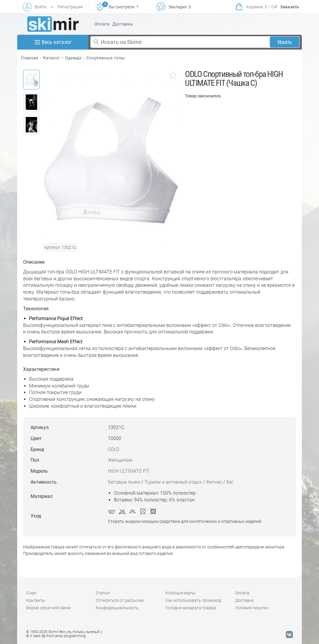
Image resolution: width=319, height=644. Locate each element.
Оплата (102, 24)
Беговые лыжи (124, 482)
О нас (31, 593)
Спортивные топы (106, 58)
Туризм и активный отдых (173, 482)
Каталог (51, 58)
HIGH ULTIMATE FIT (129, 471)
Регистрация (70, 7)
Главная (29, 58)
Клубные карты (180, 593)
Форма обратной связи (48, 608)
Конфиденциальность (117, 608)
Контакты (36, 600)
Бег (230, 482)
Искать (285, 42)
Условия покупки (252, 608)
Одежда (73, 58)
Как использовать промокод (193, 600)
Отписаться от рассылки (120, 600)
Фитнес (214, 482)
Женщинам (120, 460)
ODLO (114, 449)
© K (56, 636)
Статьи (103, 593)
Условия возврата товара (191, 608)
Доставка (122, 24)
